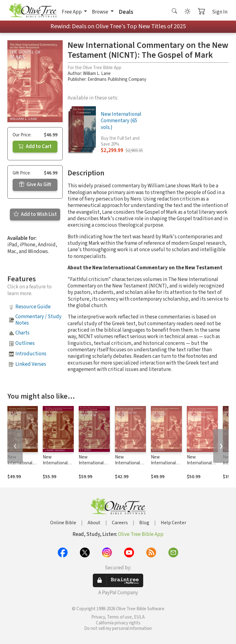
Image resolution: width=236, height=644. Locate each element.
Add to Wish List (35, 214)
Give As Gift (35, 185)
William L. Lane (97, 74)
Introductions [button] (31, 354)
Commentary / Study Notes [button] (38, 320)
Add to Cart (35, 146)
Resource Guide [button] (33, 307)
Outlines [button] (25, 343)
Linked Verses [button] (31, 364)
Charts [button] (22, 333)
